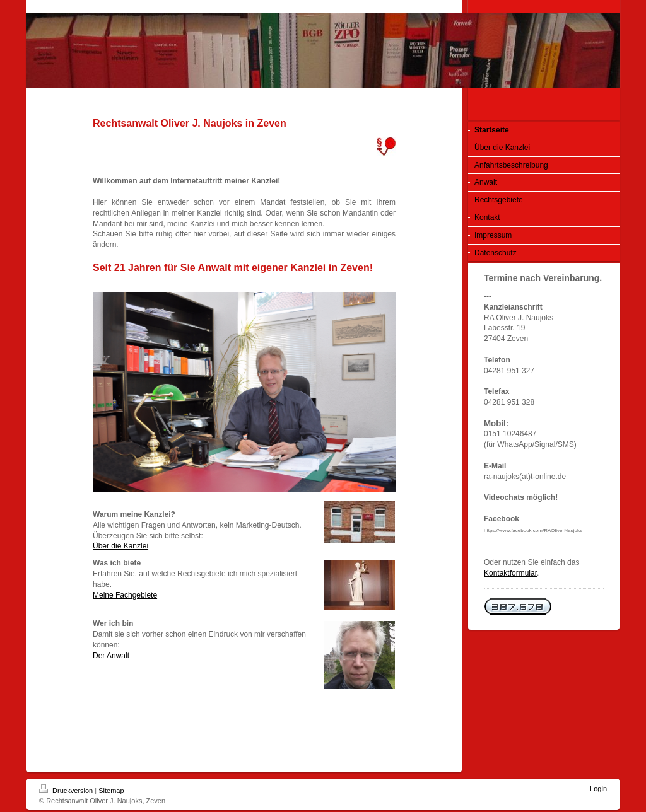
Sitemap (111, 791)
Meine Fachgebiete (125, 595)
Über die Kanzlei (120, 546)
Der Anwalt (111, 656)
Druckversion (67, 791)
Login (598, 789)
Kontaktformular (510, 573)
